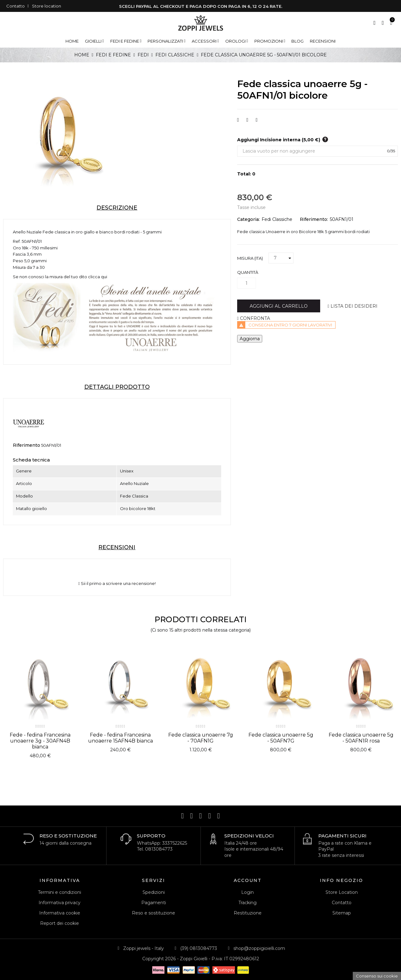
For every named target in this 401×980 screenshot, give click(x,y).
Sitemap (342, 913)
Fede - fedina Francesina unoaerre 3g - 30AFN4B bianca (40, 741)
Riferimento (26, 445)
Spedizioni (154, 892)
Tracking (247, 903)
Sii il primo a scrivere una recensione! (117, 584)
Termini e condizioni (60, 892)
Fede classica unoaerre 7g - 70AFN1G (201, 738)
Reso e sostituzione (154, 913)
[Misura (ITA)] (281, 258)
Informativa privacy (60, 903)
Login (247, 892)
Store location (47, 6)
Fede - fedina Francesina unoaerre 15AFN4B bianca (120, 738)
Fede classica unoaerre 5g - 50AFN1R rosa (361, 738)
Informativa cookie (60, 913)
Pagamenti (154, 903)
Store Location (342, 892)
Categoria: (248, 219)
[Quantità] (247, 283)
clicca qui (98, 277)
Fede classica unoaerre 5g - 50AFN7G (281, 738)
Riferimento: (314, 219)
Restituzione (248, 913)
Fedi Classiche (277, 219)
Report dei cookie (60, 923)
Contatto (16, 6)
